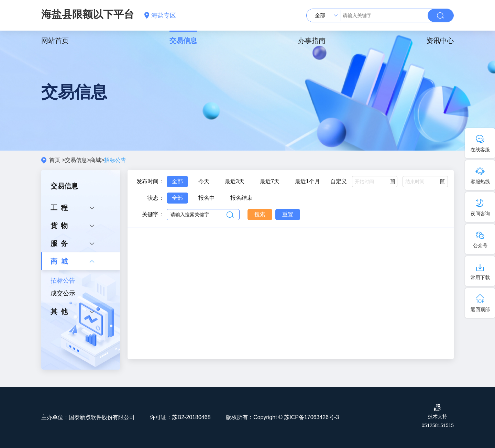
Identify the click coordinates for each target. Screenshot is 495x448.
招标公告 (63, 281)
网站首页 (55, 41)
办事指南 (312, 41)
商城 (96, 160)
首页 (55, 160)
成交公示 (63, 293)
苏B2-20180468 (191, 417)
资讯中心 (440, 41)
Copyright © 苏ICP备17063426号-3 (296, 417)
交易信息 (183, 41)
